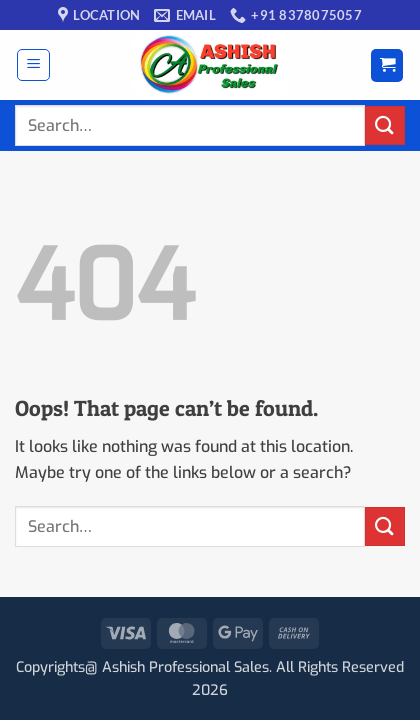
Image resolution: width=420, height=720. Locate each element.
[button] (33, 65)
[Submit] (385, 125)
